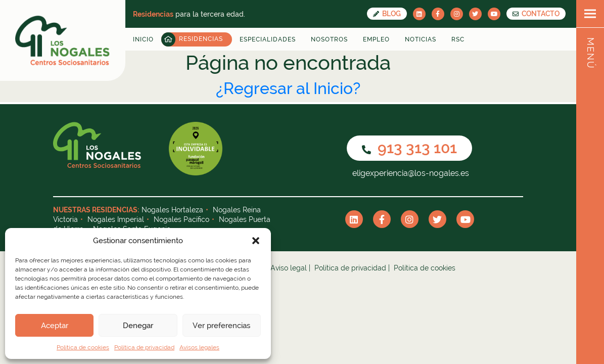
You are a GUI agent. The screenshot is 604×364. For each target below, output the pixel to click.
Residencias (201, 39)
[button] (256, 241)
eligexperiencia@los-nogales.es (410, 173)
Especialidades (268, 39)
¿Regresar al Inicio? (288, 88)
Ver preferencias (221, 326)
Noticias (421, 39)
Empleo (376, 39)
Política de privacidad (144, 347)
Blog (387, 14)
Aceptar (55, 326)
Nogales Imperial (116, 219)
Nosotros (329, 39)
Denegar (138, 326)
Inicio (143, 39)
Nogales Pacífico (181, 219)
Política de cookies (83, 347)
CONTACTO (536, 14)
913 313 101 (409, 148)
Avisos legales (199, 347)
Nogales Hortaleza (172, 210)
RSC (458, 39)
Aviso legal (289, 268)
